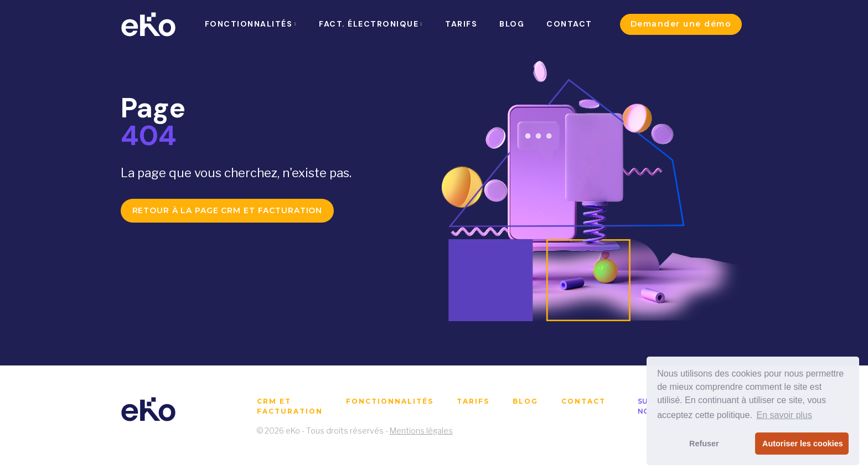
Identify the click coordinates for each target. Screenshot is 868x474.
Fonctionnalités (390, 401)
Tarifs (473, 401)
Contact (583, 401)
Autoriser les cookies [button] (803, 444)
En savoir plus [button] (784, 415)
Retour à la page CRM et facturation (228, 210)
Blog (525, 401)
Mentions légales (421, 431)
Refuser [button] (704, 444)
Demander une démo (681, 24)
